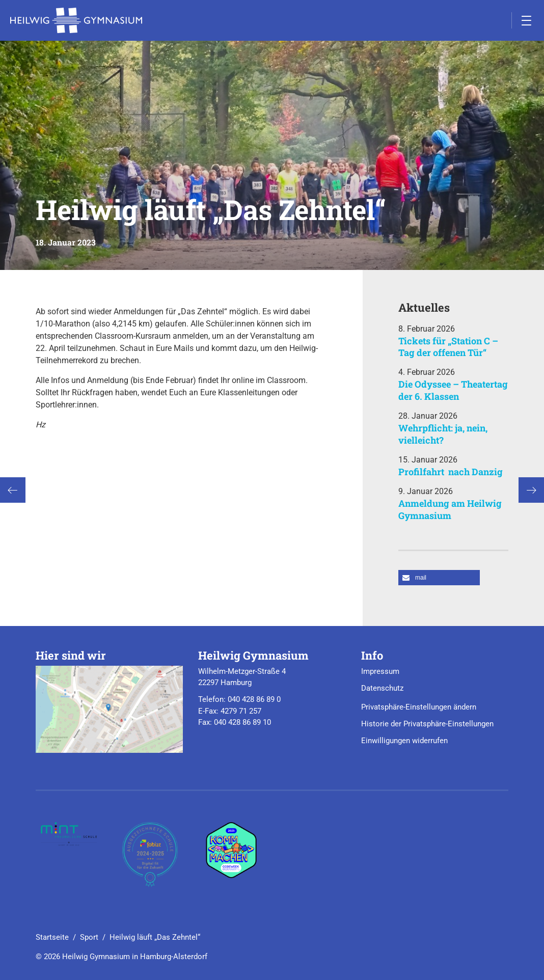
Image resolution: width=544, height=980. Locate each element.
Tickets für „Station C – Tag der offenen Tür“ (448, 347)
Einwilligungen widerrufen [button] (404, 741)
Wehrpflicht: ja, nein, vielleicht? (443, 434)
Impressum (380, 671)
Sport (89, 937)
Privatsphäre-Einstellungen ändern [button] (419, 707)
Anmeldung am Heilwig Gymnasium (450, 509)
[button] (439, 578)
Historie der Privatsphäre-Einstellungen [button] (427, 724)
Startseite (52, 937)
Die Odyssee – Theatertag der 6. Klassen (453, 390)
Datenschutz (382, 688)
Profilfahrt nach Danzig (451, 472)
